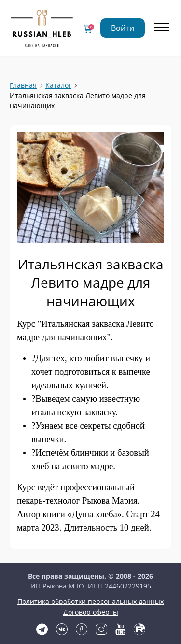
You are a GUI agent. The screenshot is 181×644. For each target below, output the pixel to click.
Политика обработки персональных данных (90, 601)
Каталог (58, 85)
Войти (123, 28)
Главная (23, 85)
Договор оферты (91, 612)
